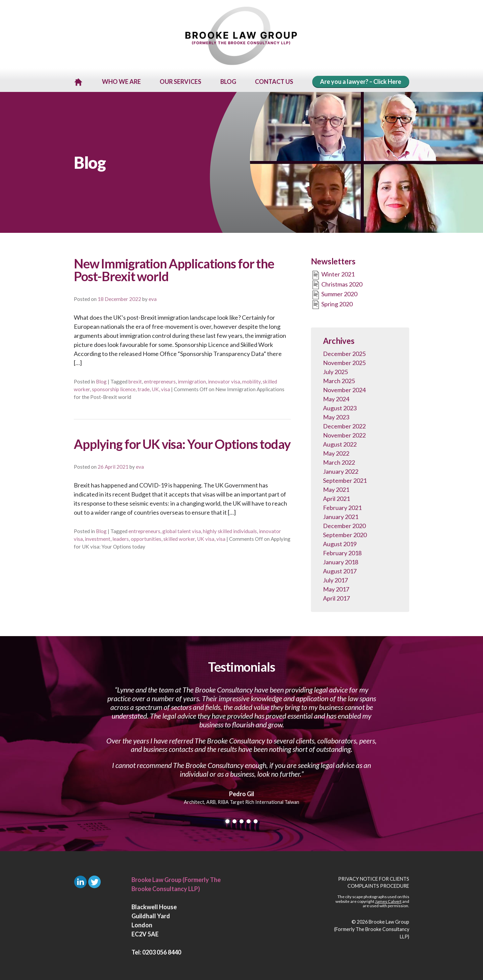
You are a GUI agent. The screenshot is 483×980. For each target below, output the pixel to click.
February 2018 (342, 552)
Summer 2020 (334, 294)
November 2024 (344, 389)
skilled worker (179, 538)
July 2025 (335, 371)
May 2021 (336, 488)
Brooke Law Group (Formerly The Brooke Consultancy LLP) (372, 928)
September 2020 (345, 534)
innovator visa (224, 380)
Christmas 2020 (337, 284)
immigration (192, 380)
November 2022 (344, 434)
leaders (121, 538)
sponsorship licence (114, 388)
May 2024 (336, 398)
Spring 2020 (332, 304)
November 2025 (344, 362)
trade (144, 388)
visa (166, 388)
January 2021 (341, 516)
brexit (135, 380)
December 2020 (344, 525)
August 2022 (340, 443)
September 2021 (345, 479)
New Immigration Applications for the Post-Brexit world (174, 269)
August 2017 (340, 570)
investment (98, 538)
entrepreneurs (160, 380)
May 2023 (336, 416)
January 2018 (341, 561)
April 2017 (336, 597)
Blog (101, 380)
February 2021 (342, 507)
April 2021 (336, 498)
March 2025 (339, 380)
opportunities (146, 538)
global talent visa (182, 530)
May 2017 (336, 588)
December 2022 (344, 425)
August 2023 (340, 407)
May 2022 (336, 452)
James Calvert (388, 900)
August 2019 (340, 543)
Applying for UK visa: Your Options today (182, 443)
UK (155, 388)
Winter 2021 (333, 274)
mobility (251, 380)
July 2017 (335, 579)
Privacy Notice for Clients (374, 878)
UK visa (206, 538)
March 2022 (339, 461)
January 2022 (341, 470)
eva (153, 298)
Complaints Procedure (378, 885)
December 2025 (344, 353)
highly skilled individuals (230, 530)
